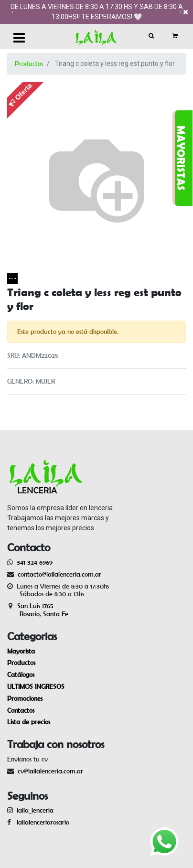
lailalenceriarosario (41, 822)
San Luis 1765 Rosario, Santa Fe (38, 610)
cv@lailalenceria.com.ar (50, 771)
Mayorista (21, 651)
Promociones (25, 698)
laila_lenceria (35, 810)
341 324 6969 (35, 562)
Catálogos (21, 675)
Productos (29, 64)
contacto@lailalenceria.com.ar (58, 574)
